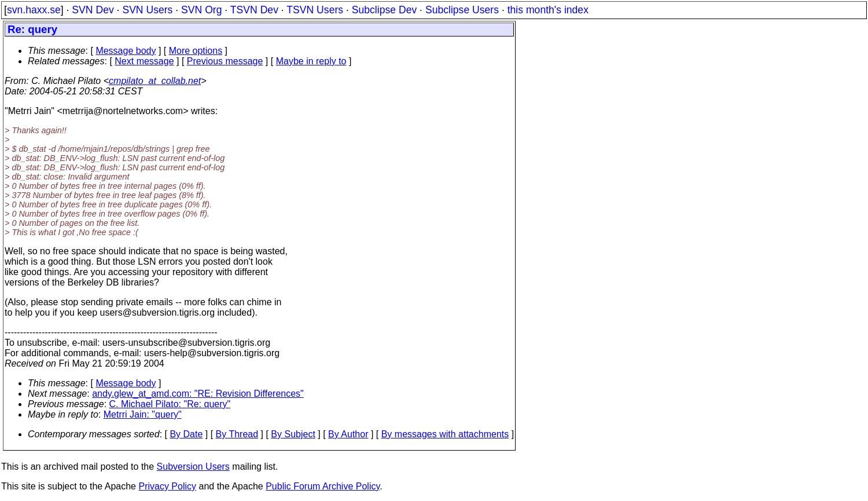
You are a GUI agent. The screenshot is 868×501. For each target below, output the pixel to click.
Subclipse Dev (384, 10)
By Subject (293, 434)
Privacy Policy (167, 486)
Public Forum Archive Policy (323, 486)
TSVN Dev (254, 10)
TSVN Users (315, 10)
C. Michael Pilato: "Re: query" (170, 404)
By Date (186, 434)
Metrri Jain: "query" (143, 414)
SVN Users (147, 10)
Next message (144, 61)
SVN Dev (93, 10)
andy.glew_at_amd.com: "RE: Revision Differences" (198, 394)
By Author (348, 434)
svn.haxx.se (34, 10)
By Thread (237, 434)
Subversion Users (193, 467)
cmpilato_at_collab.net (155, 81)
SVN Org (201, 10)
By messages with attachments (445, 434)
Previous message (225, 61)
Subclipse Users (462, 10)
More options (196, 51)
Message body (126, 51)
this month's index (548, 10)
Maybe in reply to (311, 61)
